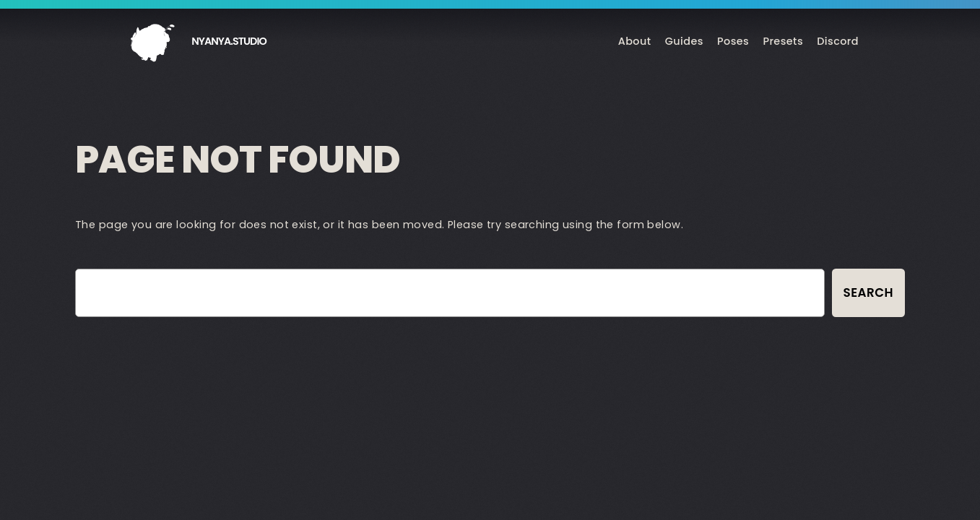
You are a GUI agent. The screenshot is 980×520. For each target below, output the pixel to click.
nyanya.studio (229, 41)
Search (868, 292)
